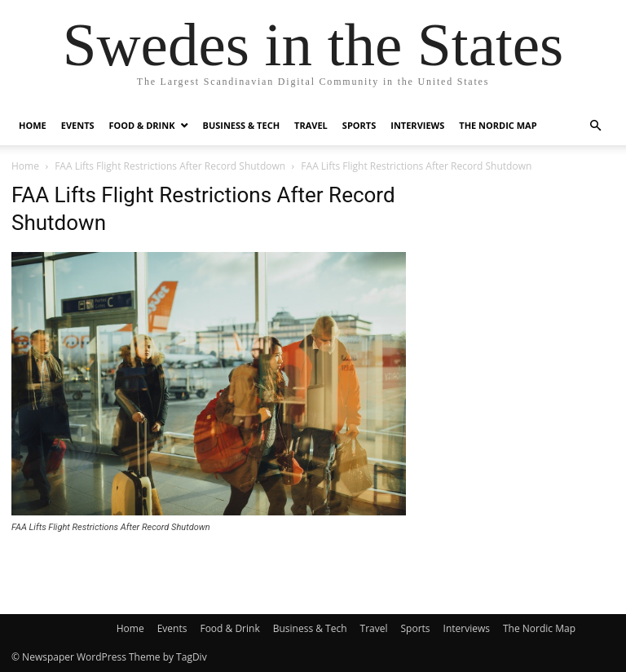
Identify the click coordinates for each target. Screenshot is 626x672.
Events (78, 125)
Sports (359, 125)
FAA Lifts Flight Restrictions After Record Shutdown (170, 166)
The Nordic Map (498, 125)
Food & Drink (142, 125)
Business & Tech (242, 125)
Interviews (417, 125)
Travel (311, 125)
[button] (595, 126)
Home (33, 125)
